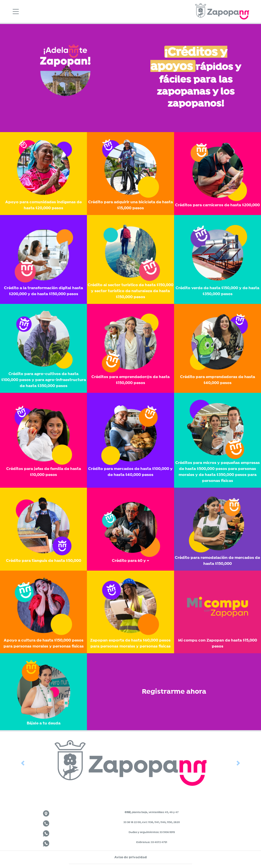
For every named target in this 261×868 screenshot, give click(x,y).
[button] (23, 763)
